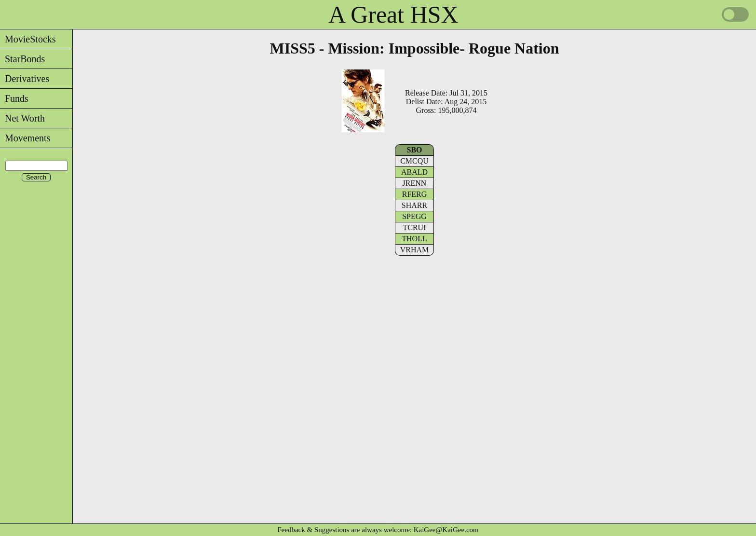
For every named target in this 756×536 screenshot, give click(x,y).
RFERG (415, 194)
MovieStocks (28, 39)
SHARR (414, 205)
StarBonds (22, 59)
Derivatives (25, 79)
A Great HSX (393, 14)
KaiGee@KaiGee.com (446, 530)
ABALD (414, 172)
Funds (14, 98)
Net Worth (22, 118)
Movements (25, 138)
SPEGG (414, 216)
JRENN (415, 183)
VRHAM (415, 250)
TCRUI (415, 227)
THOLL (414, 239)
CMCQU (414, 161)
